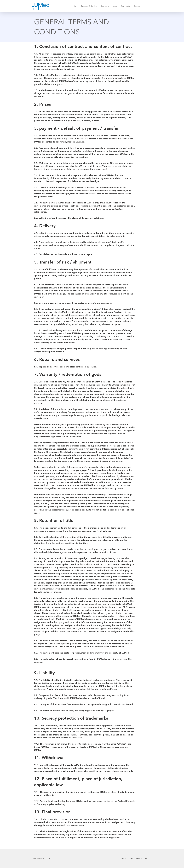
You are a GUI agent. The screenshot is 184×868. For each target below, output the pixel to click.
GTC (147, 858)
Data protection (136, 858)
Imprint (124, 858)
